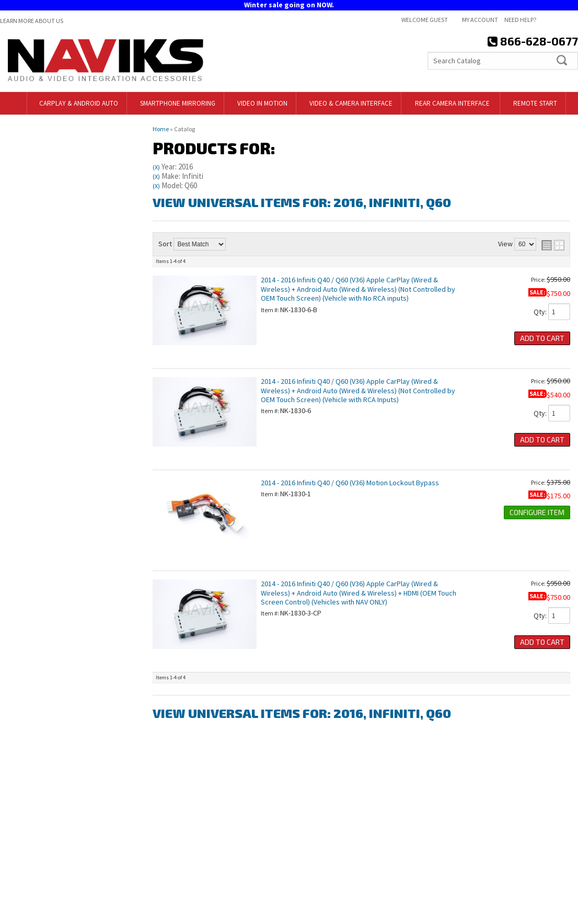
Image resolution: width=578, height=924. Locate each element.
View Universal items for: (302, 202)
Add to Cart (542, 338)
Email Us (45, 598)
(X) (156, 167)
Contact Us (314, 828)
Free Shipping (54, 496)
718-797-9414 (62, 552)
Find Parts (33, 199)
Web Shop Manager (549, 912)
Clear (76, 199)
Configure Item (537, 512)
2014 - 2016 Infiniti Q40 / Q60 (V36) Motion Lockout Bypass (350, 483)
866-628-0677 (53, 621)
